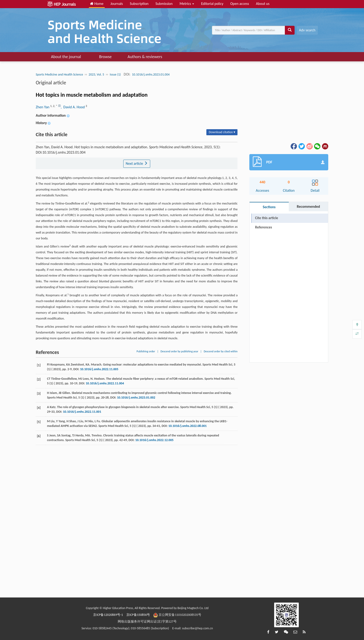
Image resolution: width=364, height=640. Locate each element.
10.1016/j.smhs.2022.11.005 (99, 369)
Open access (240, 4)
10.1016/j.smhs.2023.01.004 (151, 74)
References (264, 227)
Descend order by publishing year (179, 351)
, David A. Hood (73, 107)
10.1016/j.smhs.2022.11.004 (105, 383)
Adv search (307, 30)
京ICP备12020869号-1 (108, 615)
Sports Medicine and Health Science (59, 74)
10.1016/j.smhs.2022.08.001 (187, 426)
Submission (164, 4)
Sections (269, 207)
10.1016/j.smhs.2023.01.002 (136, 398)
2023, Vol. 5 (96, 74)
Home (97, 4)
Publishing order (146, 351)
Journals (117, 4)
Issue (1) (115, 74)
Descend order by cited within (221, 351)
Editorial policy (212, 4)
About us (263, 4)
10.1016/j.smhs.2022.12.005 (154, 440)
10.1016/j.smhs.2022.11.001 (82, 412)
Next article (137, 163)
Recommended (308, 206)
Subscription (139, 4)
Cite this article (267, 218)
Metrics (187, 4)
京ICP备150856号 (138, 615)
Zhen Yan (43, 107)
